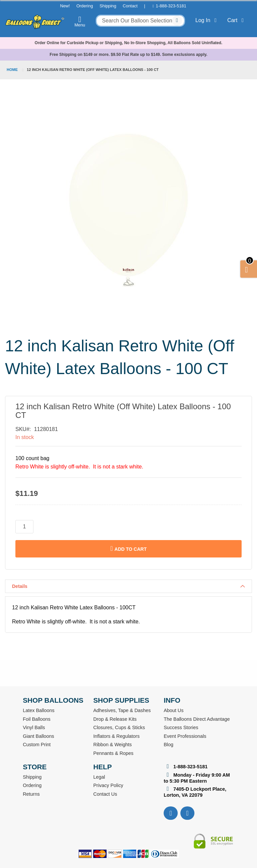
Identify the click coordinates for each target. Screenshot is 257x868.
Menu (80, 21)
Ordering (85, 6)
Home (12, 70)
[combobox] (140, 21)
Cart (237, 20)
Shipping (108, 6)
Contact (130, 6)
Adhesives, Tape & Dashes (122, 710)
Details (20, 586)
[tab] (128, 586)
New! (65, 6)
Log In (207, 20)
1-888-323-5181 (171, 6)
